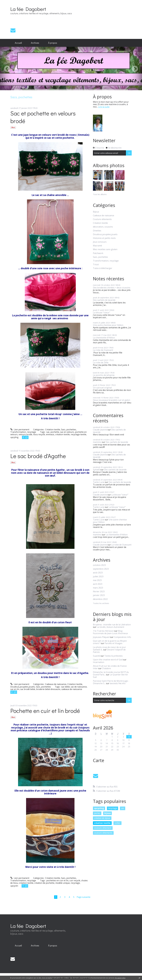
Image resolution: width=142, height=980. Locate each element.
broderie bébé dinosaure (48, 689)
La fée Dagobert (28, 9)
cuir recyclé (75, 880)
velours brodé (25, 434)
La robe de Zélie (101, 363)
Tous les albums (100, 194)
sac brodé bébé (28, 689)
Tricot (96, 265)
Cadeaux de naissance (56, 684)
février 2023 (99, 592)
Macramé (97, 246)
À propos (53, 43)
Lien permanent (20, 430)
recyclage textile (78, 434)
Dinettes (97, 231)
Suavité (96, 656)
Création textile (53, 430)
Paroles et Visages (113, 643)
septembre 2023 (101, 569)
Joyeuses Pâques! (101, 637)
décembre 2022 (100, 599)
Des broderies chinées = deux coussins (112, 288)
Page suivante (84, 897)
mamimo (97, 442)
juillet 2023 (98, 577)
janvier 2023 (99, 595)
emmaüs (50, 434)
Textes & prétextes (113, 656)
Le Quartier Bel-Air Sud (110, 676)
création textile (62, 434)
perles (97, 813)
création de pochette (44, 883)
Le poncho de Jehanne (104, 375)
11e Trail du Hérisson (103, 631)
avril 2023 (98, 584)
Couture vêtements (102, 219)
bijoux (108, 813)
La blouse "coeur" (101, 313)
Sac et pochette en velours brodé (43, 117)
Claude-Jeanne (100, 430)
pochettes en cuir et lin (57, 880)
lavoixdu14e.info (118, 683)
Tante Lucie (99, 482)
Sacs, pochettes (69, 430)
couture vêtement (103, 828)
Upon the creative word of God (108, 660)
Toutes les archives (101, 603)
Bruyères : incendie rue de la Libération (112, 625)
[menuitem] (18, 43)
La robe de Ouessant (103, 350)
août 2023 (98, 573)
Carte (99, 760)
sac (48, 432)
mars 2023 (98, 588)
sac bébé (65, 687)
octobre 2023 (99, 565)
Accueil (18, 43)
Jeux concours (100, 242)
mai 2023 (97, 580)
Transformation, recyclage (23, 432)
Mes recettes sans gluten (105, 249)
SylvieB (96, 470)
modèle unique (63, 883)
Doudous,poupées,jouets (23, 687)
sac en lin (15, 689)
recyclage (75, 883)
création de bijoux (102, 818)
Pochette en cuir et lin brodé (45, 711)
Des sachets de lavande (104, 300)
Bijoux (96, 212)
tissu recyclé (39, 434)
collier (118, 823)
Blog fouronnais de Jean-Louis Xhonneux (110, 632)
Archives (35, 43)
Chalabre (106, 668)
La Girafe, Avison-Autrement (110, 627)
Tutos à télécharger (103, 268)
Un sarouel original (102, 388)
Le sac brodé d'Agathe (38, 456)
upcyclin (14, 886)
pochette (55, 432)
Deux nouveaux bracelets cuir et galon (112, 400)
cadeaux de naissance (72, 689)
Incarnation (99, 662)
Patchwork (98, 253)
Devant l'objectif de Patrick (109, 651)
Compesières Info (122, 637)
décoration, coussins (103, 227)
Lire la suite (104, 107)
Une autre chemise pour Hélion (108, 325)
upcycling (99, 808)
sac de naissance (79, 687)
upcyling (14, 437)
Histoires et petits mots (104, 238)
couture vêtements (103, 833)
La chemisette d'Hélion (104, 338)
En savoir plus (120, 978)
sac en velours (67, 432)
